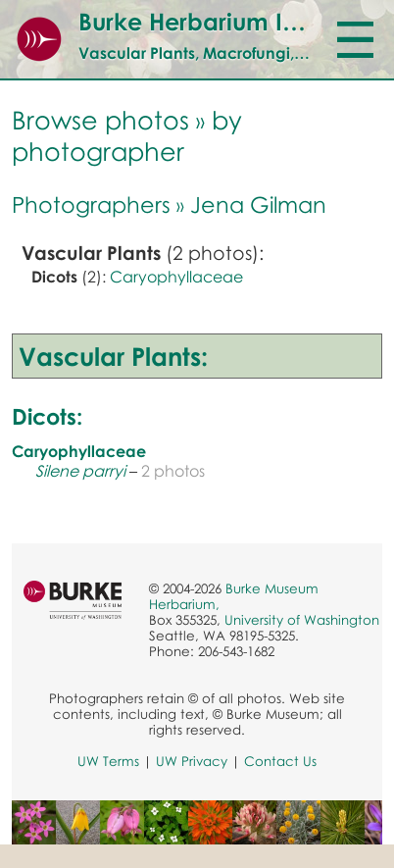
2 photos (173, 471)
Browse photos (100, 120)
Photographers (91, 204)
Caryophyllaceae (176, 277)
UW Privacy (192, 761)
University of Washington (302, 620)
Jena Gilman (258, 204)
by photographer (127, 135)
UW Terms (108, 761)
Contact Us (280, 761)
